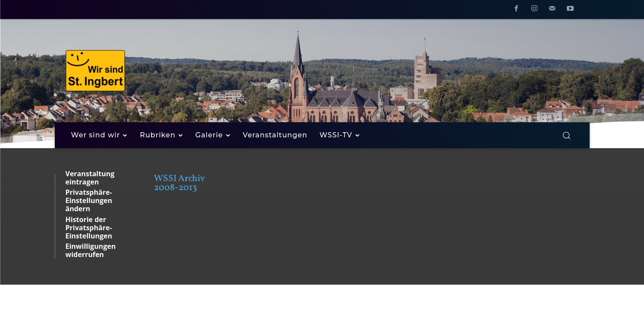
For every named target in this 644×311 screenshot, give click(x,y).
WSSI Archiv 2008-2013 (179, 183)
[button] (566, 135)
